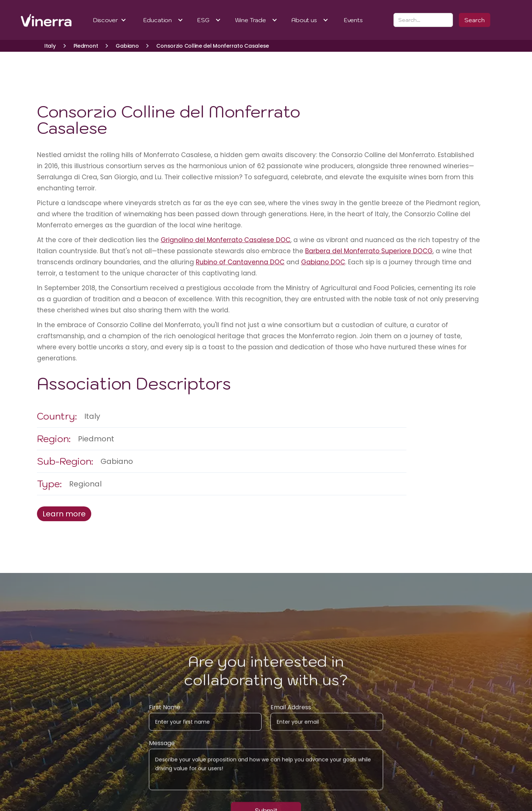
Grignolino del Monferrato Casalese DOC (226, 240)
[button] (110, 20)
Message (162, 748)
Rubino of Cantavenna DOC (240, 262)
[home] (37, 20)
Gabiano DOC (323, 262)
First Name (165, 712)
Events (353, 20)
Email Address (291, 712)
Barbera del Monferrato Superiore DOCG (369, 251)
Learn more (64, 514)
